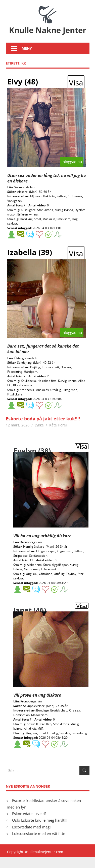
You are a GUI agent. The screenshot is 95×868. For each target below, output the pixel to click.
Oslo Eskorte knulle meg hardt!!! (40, 831)
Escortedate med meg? (32, 838)
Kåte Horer (58, 436)
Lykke (39, 436)
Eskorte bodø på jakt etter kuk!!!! (43, 430)
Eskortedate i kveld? (29, 825)
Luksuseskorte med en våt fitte (39, 845)
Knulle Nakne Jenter (48, 36)
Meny (27, 60)
